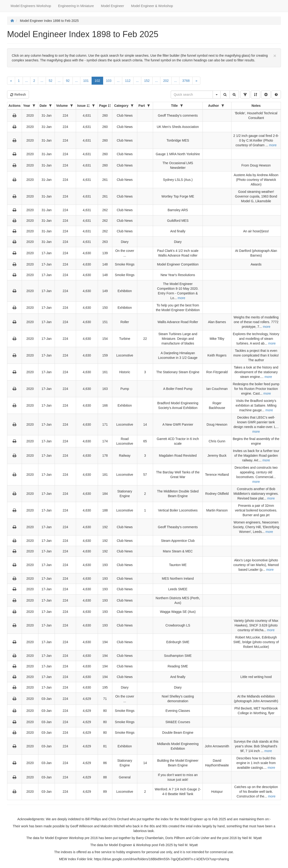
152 (147, 81)
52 (51, 81)
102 (97, 81)
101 (86, 81)
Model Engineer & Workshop (152, 6)
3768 (186, 81)
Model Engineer (112, 6)
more (273, 145)
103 (109, 81)
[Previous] (11, 81)
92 (68, 81)
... (27, 81)
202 (166, 81)
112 (128, 81)
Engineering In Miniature (76, 6)
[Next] (196, 81)
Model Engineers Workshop (31, 6)
